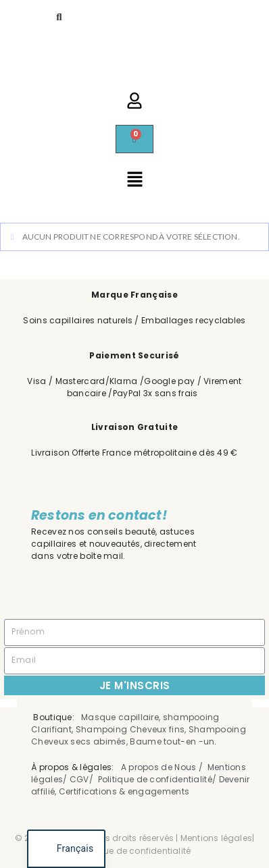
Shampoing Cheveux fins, (131, 729)
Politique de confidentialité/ (157, 779)
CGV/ (84, 779)
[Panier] (134, 139)
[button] (134, 180)
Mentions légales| (217, 838)
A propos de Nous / (163, 767)
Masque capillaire (120, 717)
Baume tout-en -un (172, 741)
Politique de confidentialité (135, 851)
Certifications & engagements (125, 791)
